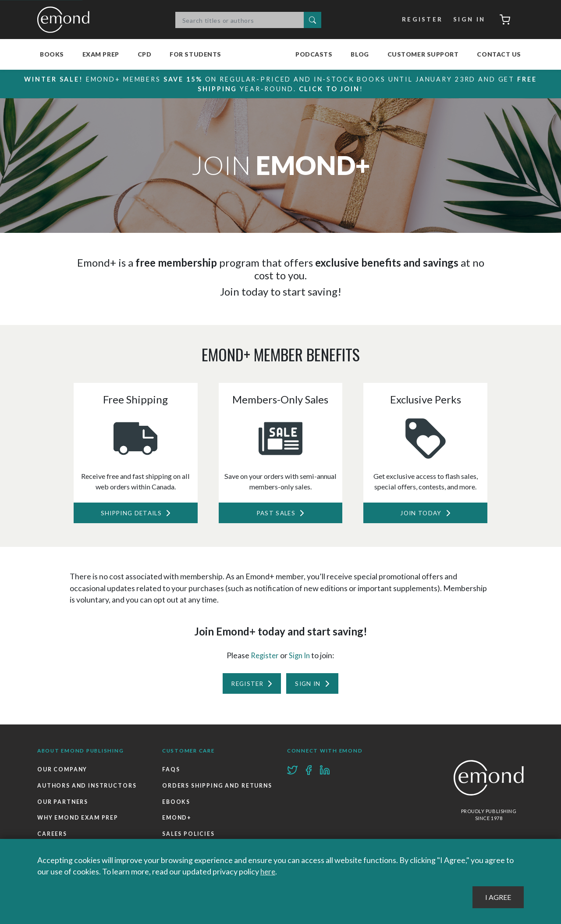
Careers (52, 839)
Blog (360, 54)
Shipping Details (131, 514)
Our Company (63, 773)
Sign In (467, 20)
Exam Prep (101, 54)
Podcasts (314, 54)
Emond (66, 20)
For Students (195, 54)
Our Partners (63, 806)
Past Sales (276, 514)
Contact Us (499, 54)
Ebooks (176, 822)
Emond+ (177, 839)
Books (52, 54)
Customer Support (423, 54)
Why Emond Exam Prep (79, 822)
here (268, 872)
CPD (145, 54)
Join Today (421, 514)
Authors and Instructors (88, 789)
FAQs (171, 773)
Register (420, 20)
